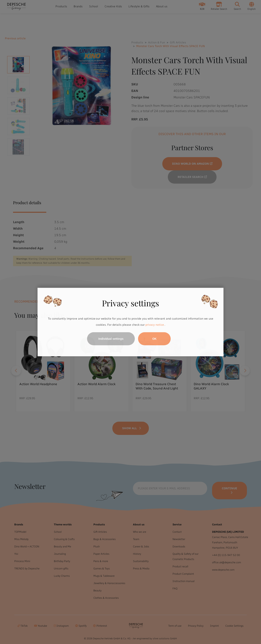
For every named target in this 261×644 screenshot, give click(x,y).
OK (154, 339)
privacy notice (155, 325)
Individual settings (111, 339)
